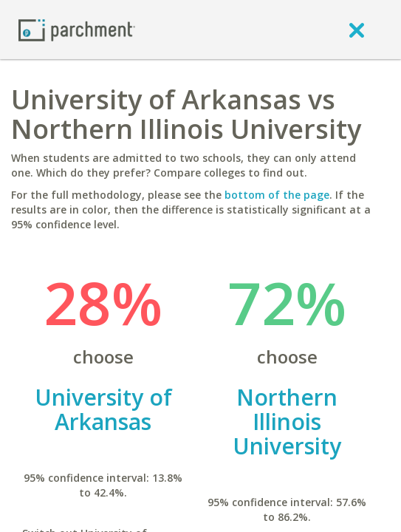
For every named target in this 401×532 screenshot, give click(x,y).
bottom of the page (277, 195)
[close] (357, 30)
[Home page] (77, 29)
